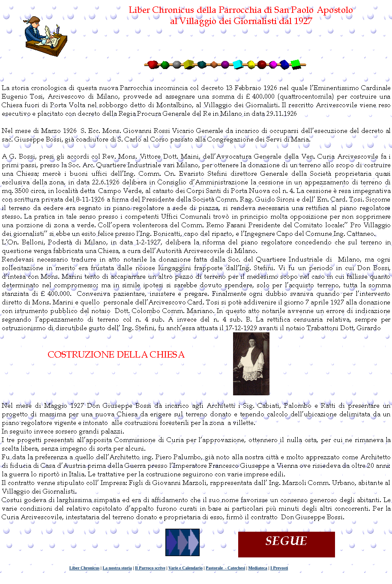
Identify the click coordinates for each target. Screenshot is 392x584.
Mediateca (257, 568)
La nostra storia (117, 568)
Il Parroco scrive (150, 568)
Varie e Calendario (186, 568)
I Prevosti (279, 568)
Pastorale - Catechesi (225, 568)
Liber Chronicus (84, 568)
